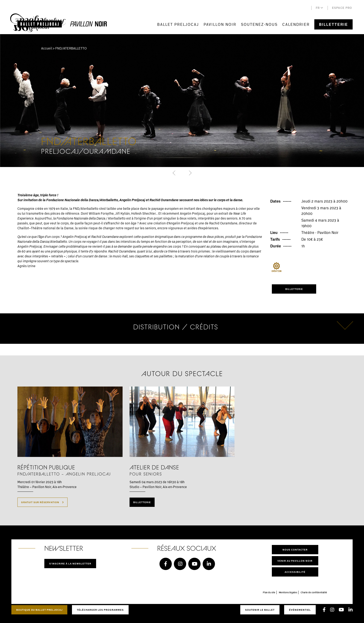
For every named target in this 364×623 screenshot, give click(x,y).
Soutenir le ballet (260, 610)
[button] (174, 173)
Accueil (47, 48)
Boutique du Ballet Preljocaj (39, 610)
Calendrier (296, 24)
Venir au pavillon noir (295, 561)
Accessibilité (295, 572)
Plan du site (269, 592)
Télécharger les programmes (100, 610)
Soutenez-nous (259, 24)
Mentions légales (288, 592)
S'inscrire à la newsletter (70, 564)
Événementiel (300, 610)
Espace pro (342, 8)
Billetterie (333, 24)
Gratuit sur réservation (42, 502)
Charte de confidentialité (314, 592)
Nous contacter (295, 550)
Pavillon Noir (220, 24)
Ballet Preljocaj (178, 24)
